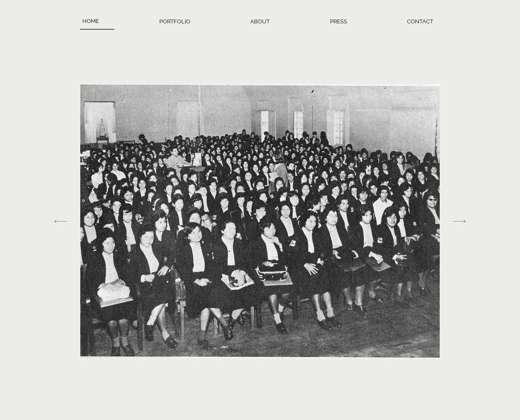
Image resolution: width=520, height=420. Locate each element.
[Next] (459, 221)
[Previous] (61, 221)
